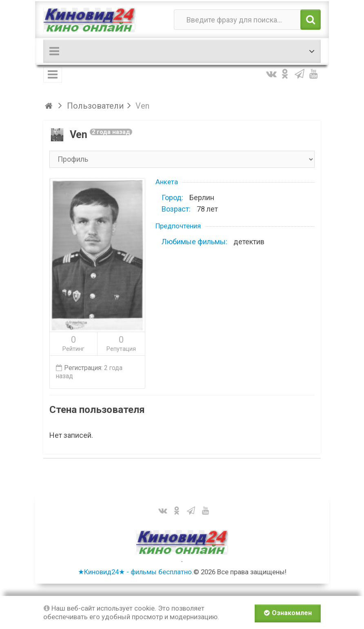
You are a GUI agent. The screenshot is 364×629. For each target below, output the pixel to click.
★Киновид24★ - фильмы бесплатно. (136, 572)
